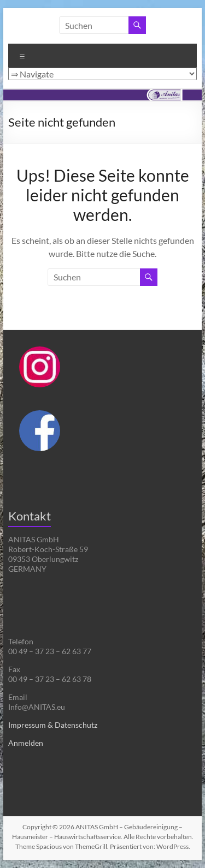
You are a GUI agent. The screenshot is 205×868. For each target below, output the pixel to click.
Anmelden (26, 743)
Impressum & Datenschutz (53, 725)
